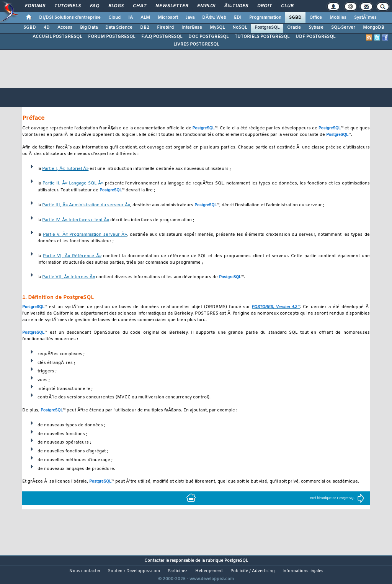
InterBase (192, 28)
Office (316, 18)
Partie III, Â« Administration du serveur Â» (86, 205)
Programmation (265, 18)
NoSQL (240, 28)
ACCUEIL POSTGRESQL (57, 37)
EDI (238, 18)
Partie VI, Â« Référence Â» (72, 256)
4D (47, 28)
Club (287, 6)
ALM (145, 18)
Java (190, 18)
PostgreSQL (267, 28)
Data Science (119, 28)
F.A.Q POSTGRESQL (162, 37)
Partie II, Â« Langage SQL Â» (73, 184)
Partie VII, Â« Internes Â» (69, 277)
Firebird (165, 28)
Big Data (89, 28)
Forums (35, 6)
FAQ (95, 6)
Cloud (114, 18)
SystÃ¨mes (365, 18)
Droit (265, 6)
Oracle (294, 28)
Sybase (316, 28)
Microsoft (168, 18)
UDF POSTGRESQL (315, 37)
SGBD (295, 18)
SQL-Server (343, 28)
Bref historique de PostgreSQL (337, 498)
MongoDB (374, 28)
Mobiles (338, 18)
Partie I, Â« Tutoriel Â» (65, 169)
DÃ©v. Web (214, 18)
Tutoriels (68, 6)
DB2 (145, 28)
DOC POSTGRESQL (208, 37)
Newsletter (172, 6)
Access (65, 28)
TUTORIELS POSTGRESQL (262, 37)
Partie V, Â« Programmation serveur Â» (85, 235)
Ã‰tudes (236, 6)
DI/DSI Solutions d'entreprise (70, 18)
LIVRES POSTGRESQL (196, 44)
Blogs (116, 6)
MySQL (217, 28)
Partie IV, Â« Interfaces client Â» (76, 220)
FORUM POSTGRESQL (112, 37)
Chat (140, 6)
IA (131, 18)
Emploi (206, 6)
